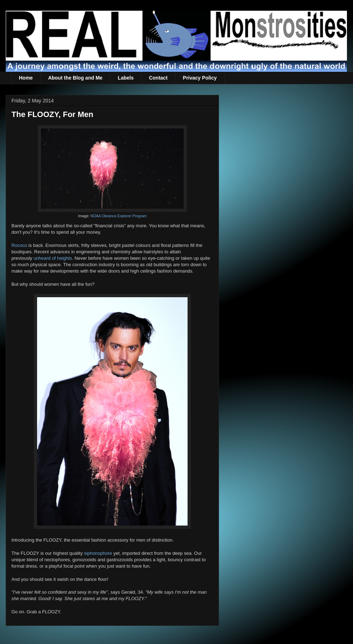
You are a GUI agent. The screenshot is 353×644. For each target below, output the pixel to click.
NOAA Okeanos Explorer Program (119, 216)
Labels (126, 78)
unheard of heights (53, 258)
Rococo (19, 245)
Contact (158, 78)
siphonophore (98, 553)
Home (26, 78)
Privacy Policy (200, 78)
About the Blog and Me (75, 78)
